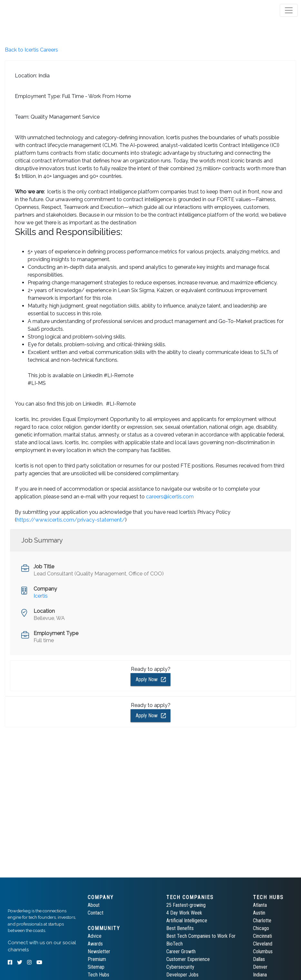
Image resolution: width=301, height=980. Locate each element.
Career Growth (181, 951)
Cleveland (263, 944)
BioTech (175, 944)
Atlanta (260, 905)
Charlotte (262, 921)
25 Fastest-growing (186, 905)
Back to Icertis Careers (31, 50)
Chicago (261, 928)
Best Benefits (180, 928)
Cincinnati (262, 936)
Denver (260, 967)
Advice (95, 936)
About (94, 905)
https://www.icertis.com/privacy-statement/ (71, 520)
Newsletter (99, 951)
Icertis (41, 596)
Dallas (259, 959)
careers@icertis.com (170, 497)
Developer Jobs (182, 975)
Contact (96, 913)
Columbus (263, 951)
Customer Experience (188, 959)
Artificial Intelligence (187, 921)
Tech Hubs (98, 975)
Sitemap (96, 967)
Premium (97, 959)
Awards (95, 944)
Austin (259, 913)
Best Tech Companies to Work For (201, 936)
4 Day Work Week (184, 913)
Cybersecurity (180, 967)
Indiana (260, 975)
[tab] (30, 10)
